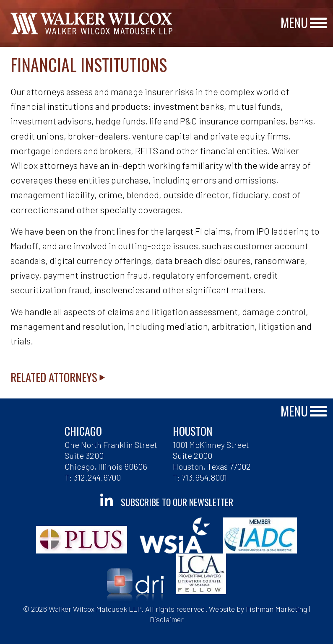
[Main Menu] (318, 23)
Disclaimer (167, 619)
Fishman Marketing (276, 609)
